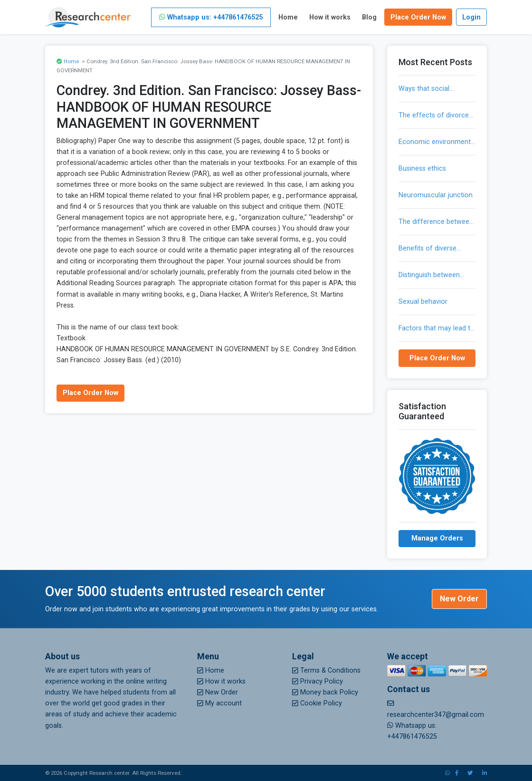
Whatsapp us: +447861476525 (211, 17)
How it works (330, 17)
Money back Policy (325, 692)
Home (288, 17)
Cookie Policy (317, 703)
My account (219, 703)
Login (471, 17)
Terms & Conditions (326, 670)
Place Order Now (418, 17)
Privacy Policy (318, 681)
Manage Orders (437, 538)
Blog (369, 17)
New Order (459, 599)
